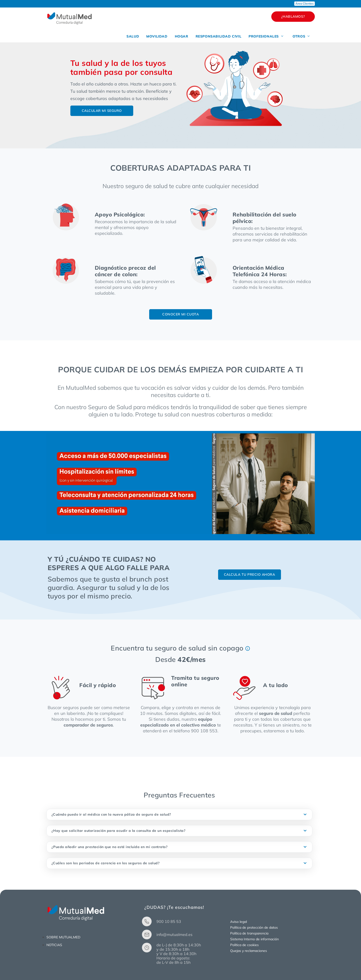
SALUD (133, 36)
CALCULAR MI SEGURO (102, 111)
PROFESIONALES (266, 36)
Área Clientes (305, 4)
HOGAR (182, 36)
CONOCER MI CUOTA (180, 314)
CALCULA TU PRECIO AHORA (250, 574)
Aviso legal (239, 922)
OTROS (301, 36)
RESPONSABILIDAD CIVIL (219, 36)
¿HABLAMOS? (293, 16)
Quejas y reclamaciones (249, 951)
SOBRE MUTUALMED (63, 937)
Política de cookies (244, 945)
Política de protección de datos (254, 927)
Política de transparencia (249, 933)
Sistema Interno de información (254, 939)
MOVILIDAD (157, 36)
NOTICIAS (54, 945)
